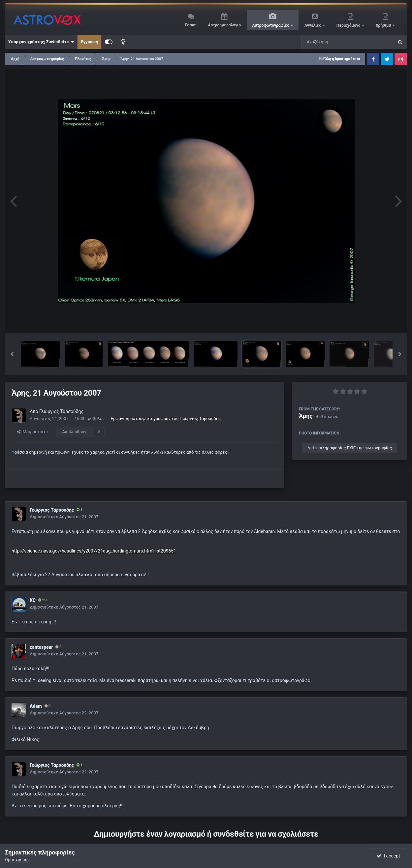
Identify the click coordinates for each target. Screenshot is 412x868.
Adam (36, 706)
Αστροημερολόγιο (224, 25)
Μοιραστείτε (32, 432)
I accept (388, 856)
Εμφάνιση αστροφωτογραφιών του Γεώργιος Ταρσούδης (166, 419)
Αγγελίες (313, 25)
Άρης (306, 416)
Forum (191, 25)
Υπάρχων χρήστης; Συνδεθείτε (41, 42)
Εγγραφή (89, 42)
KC (33, 600)
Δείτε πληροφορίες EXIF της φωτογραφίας (350, 448)
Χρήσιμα (384, 25)
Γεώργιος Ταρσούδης (61, 411)
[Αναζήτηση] (334, 42)
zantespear (41, 647)
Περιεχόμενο (349, 25)
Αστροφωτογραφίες (271, 25)
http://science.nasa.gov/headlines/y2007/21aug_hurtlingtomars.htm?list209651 (94, 551)
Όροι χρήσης (17, 860)
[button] (12, 354)
